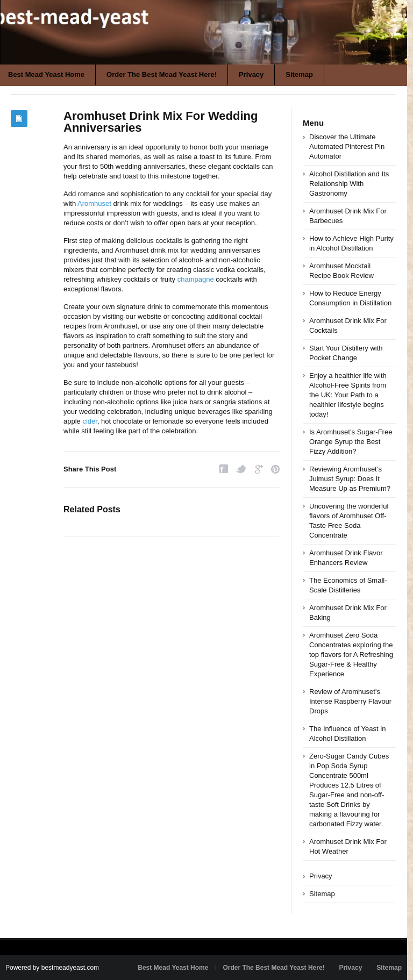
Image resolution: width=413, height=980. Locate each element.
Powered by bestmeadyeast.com (52, 968)
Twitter (241, 469)
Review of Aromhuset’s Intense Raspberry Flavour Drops (350, 701)
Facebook (224, 469)
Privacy (251, 74)
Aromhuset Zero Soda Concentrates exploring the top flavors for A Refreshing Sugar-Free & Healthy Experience (351, 654)
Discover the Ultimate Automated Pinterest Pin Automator (347, 146)
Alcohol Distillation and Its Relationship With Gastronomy (349, 184)
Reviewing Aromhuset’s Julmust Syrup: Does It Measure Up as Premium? (350, 479)
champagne (196, 279)
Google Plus (259, 469)
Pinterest (275, 469)
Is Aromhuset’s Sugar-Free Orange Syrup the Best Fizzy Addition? (351, 442)
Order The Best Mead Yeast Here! (162, 74)
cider (90, 421)
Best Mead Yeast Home (173, 968)
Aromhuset (94, 203)
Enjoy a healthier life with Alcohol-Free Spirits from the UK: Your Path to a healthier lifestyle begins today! (348, 395)
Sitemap (299, 74)
